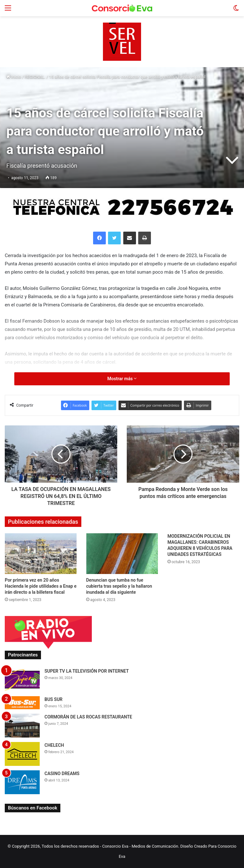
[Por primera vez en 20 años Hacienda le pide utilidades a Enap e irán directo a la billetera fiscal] (41, 553)
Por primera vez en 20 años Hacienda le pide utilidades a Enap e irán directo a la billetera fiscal (41, 586)
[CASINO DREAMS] (22, 782)
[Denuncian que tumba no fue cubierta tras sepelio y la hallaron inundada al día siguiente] (122, 553)
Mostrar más (122, 379)
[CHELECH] (22, 754)
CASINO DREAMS (62, 773)
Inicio (14, 77)
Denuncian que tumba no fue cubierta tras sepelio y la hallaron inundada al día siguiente (119, 586)
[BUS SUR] (22, 703)
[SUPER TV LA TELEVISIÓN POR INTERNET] (22, 680)
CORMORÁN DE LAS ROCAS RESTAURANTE (88, 717)
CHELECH (54, 745)
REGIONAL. (35, 77)
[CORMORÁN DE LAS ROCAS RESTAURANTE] (22, 726)
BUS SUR (54, 699)
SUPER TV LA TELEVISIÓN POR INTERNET (87, 671)
